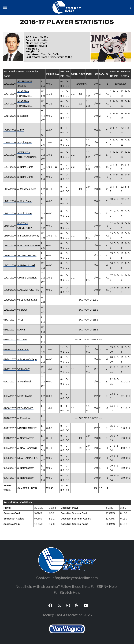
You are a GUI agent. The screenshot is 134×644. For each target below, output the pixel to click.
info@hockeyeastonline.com (75, 578)
